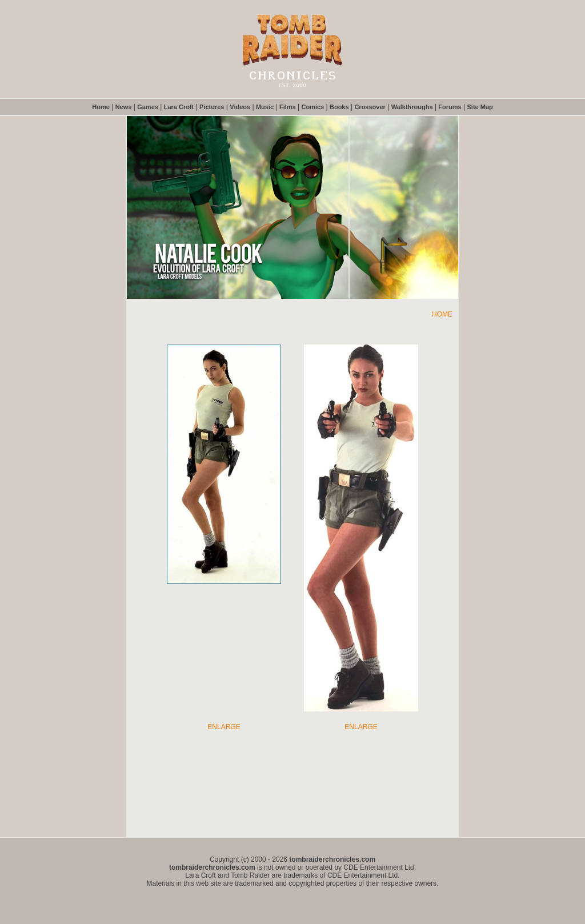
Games (148, 107)
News (124, 107)
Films (288, 107)
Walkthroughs (412, 107)
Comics (312, 107)
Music (265, 107)
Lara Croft (179, 107)
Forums (450, 107)
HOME (442, 314)
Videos (240, 107)
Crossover (370, 107)
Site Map (480, 107)
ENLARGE (224, 727)
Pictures (212, 107)
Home (101, 107)
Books (339, 107)
